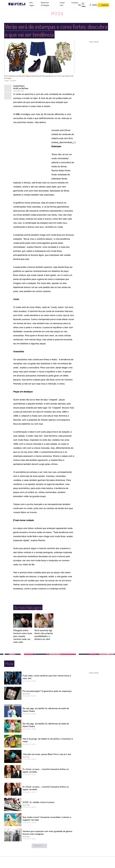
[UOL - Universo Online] (27, 4)
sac (80, 5)
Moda (58, 14)
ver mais (39, 846)
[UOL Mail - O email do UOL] (85, 5)
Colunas (75, 3)
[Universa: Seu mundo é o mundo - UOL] (17, 4)
